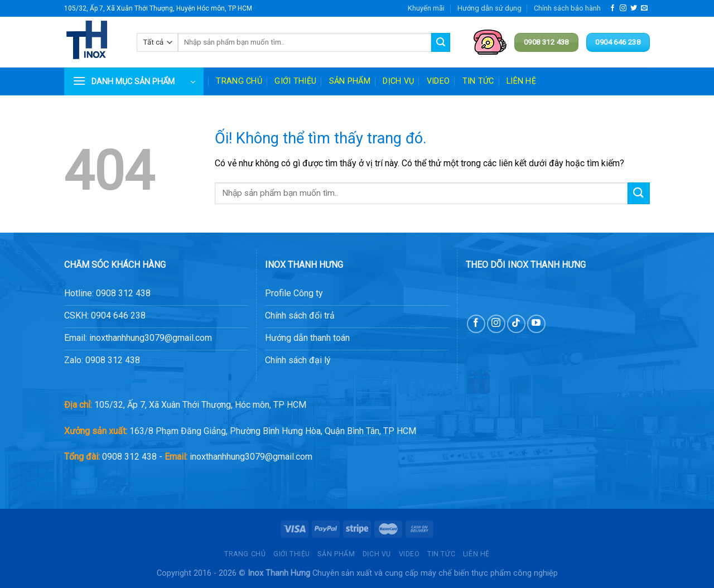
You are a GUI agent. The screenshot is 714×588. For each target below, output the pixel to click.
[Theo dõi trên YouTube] (536, 324)
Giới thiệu (295, 81)
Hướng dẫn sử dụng (489, 8)
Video (438, 81)
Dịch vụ (398, 81)
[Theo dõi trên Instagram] (623, 8)
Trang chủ (239, 81)
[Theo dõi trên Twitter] (634, 8)
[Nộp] (441, 42)
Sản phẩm (350, 81)
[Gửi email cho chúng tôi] (644, 8)
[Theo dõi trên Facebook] (612, 8)
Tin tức (478, 81)
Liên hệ (521, 81)
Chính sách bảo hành (567, 8)
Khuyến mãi (426, 8)
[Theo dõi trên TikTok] (516, 324)
